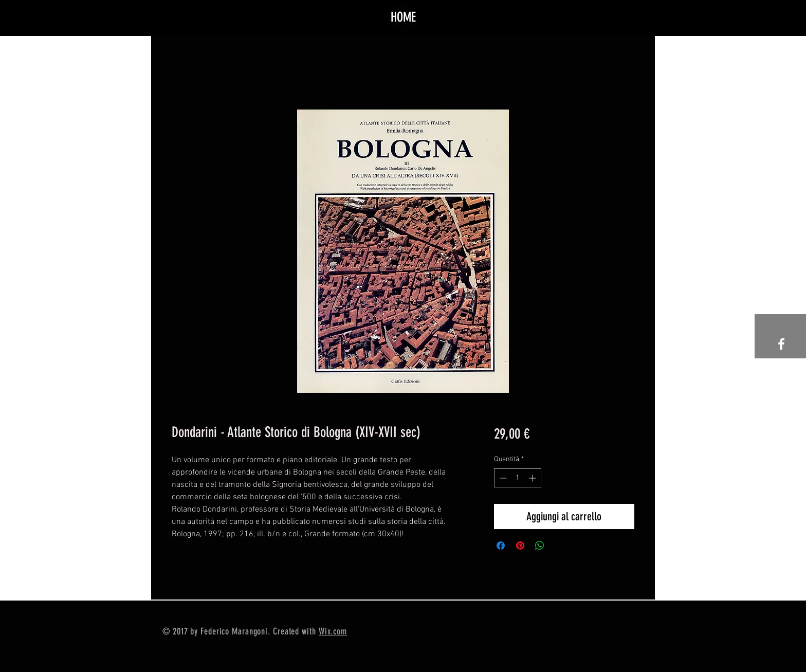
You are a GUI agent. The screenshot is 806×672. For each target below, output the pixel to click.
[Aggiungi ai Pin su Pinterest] (520, 546)
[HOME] (403, 18)
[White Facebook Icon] (781, 344)
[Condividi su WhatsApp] (540, 546)
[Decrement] (502, 478)
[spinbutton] (518, 478)
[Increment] (533, 478)
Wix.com (333, 631)
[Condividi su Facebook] (501, 546)
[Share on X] (559, 546)
